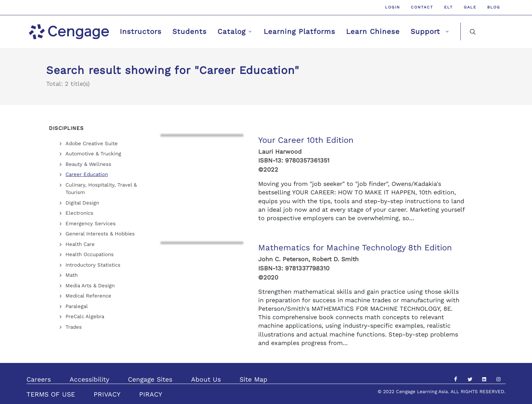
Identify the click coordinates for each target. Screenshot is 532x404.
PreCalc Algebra (85, 316)
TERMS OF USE (51, 394)
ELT (449, 7)
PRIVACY (107, 394)
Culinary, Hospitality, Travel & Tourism (101, 189)
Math (72, 275)
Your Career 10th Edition (306, 140)
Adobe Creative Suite (92, 143)
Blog (494, 7)
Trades (74, 327)
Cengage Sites (150, 379)
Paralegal (77, 306)
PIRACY (151, 394)
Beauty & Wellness (88, 164)
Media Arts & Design (90, 286)
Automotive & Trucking (93, 154)
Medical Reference (88, 296)
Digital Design (82, 203)
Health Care (80, 244)
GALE (470, 7)
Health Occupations (90, 254)
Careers (39, 379)
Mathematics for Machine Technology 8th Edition (355, 248)
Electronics (79, 213)
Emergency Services (91, 224)
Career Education (87, 174)
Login (393, 7)
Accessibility (89, 379)
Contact (422, 7)
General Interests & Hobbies (100, 234)
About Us (206, 379)
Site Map (253, 379)
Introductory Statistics (93, 265)
